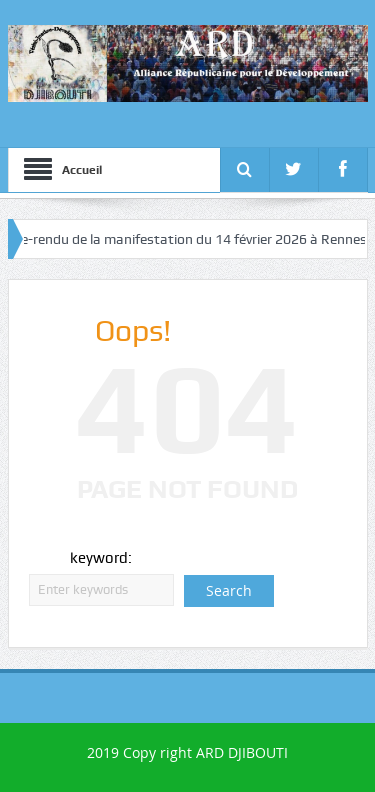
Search (229, 590)
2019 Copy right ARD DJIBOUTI (187, 752)
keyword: (101, 558)
